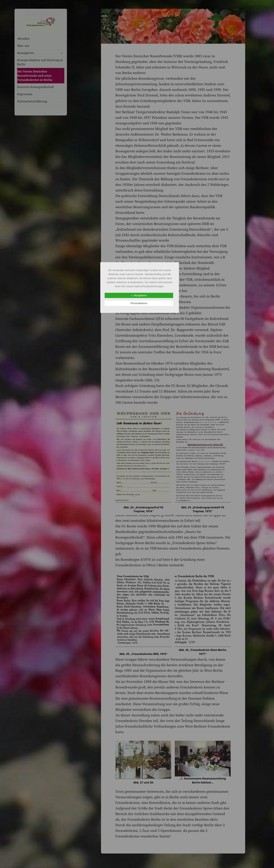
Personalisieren (139, 303)
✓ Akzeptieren (139, 295)
